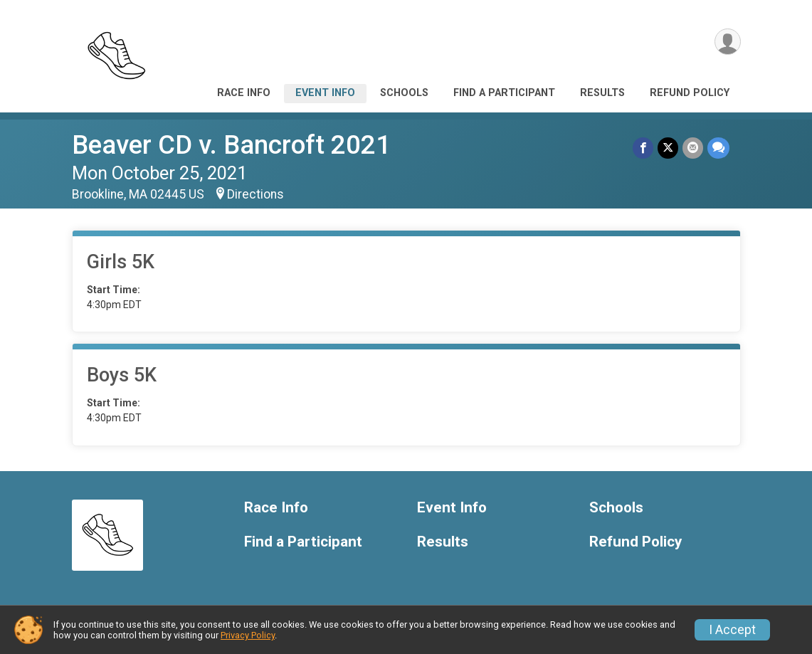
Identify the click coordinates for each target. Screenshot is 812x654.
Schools (404, 93)
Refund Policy (690, 93)
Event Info (325, 93)
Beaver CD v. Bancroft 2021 (231, 145)
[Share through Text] (718, 148)
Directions (255, 194)
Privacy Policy (248, 635)
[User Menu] (728, 42)
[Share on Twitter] (668, 148)
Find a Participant (504, 93)
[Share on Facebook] (643, 148)
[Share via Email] (693, 148)
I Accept (732, 630)
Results (602, 93)
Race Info (244, 93)
